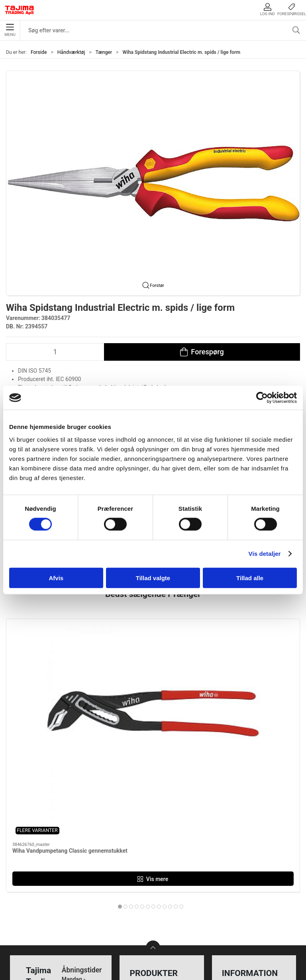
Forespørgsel (292, 9)
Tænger (104, 52)
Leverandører (241, 876)
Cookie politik (242, 913)
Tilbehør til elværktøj (160, 876)
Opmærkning (149, 888)
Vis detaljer (265, 554)
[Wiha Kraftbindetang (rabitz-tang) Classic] (153, 655)
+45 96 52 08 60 (82, 903)
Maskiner (144, 851)
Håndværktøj (71, 52)
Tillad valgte (153, 578)
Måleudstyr (147, 839)
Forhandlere (240, 901)
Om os (232, 839)
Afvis (56, 578)
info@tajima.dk (80, 911)
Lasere (140, 901)
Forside (39, 52)
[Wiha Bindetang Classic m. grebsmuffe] (253, 655)
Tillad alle (250, 578)
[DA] (20, 10)
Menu (10, 30)
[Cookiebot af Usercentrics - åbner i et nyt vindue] (262, 398)
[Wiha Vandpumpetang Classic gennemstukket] (53, 655)
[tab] (142, 756)
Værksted (237, 864)
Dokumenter (240, 888)
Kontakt (234, 851)
